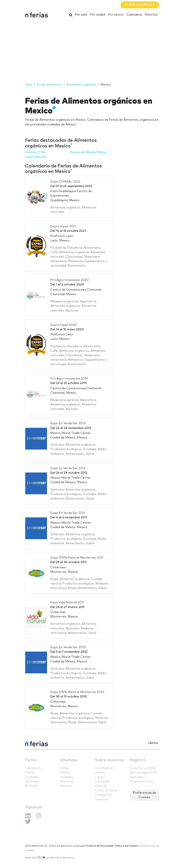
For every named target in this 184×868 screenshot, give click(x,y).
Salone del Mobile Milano (88, 152)
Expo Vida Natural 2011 (67, 602)
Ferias (31, 760)
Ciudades (32, 777)
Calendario (134, 15)
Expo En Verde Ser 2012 (68, 468)
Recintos (151, 15)
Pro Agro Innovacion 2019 (69, 379)
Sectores (32, 782)
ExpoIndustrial (36, 157)
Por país (81, 15)
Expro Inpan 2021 (63, 226)
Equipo (100, 777)
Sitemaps (69, 760)
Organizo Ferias (141, 782)
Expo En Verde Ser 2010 (68, 647)
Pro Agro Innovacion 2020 (69, 280)
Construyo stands (143, 768)
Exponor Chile (35, 152)
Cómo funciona (106, 791)
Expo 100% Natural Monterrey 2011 (77, 558)
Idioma (153, 743)
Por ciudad (98, 15)
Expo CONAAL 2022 (65, 182)
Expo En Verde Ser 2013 (68, 423)
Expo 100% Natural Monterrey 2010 (77, 692)
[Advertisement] (92, 51)
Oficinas (101, 786)
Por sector (116, 15)
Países (30, 773)
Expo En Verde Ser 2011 (68, 513)
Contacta (102, 782)
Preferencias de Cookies (144, 795)
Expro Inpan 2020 (64, 325)
